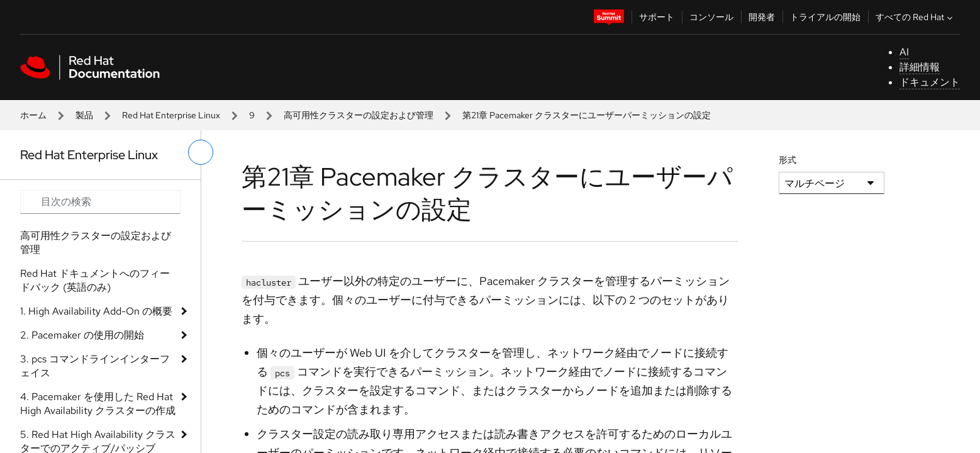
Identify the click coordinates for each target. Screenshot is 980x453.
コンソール (711, 17)
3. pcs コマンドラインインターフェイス (95, 366)
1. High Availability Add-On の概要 (96, 311)
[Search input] (100, 202)
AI (904, 52)
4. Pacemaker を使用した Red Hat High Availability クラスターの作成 (98, 404)
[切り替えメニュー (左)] (201, 152)
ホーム (33, 115)
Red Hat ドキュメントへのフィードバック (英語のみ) (95, 280)
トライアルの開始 (825, 17)
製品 (84, 115)
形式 (788, 160)
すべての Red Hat (916, 17)
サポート (657, 17)
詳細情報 (920, 67)
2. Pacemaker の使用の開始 (82, 335)
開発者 (762, 17)
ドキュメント (930, 82)
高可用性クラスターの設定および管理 (359, 115)
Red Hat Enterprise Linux (171, 115)
